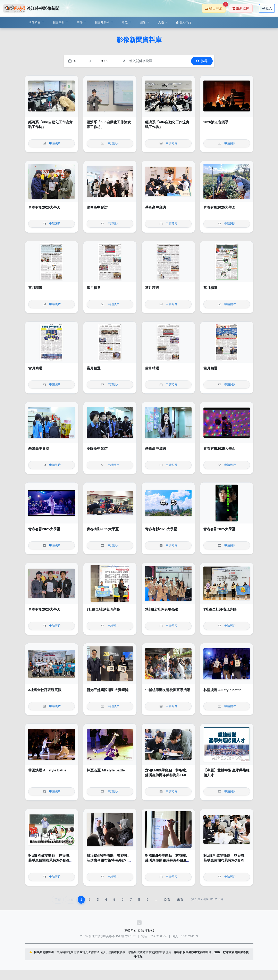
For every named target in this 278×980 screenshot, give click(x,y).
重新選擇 (241, 8)
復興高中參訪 (97, 207)
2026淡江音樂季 (216, 122)
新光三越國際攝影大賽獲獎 (108, 690)
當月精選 (35, 288)
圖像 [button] (143, 22)
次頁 (167, 900)
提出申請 (215, 7)
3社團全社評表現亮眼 (103, 609)
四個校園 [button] (35, 22)
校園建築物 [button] (103, 22)
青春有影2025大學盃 (44, 207)
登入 (267, 8)
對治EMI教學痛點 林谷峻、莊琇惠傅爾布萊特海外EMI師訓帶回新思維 (167, 775)
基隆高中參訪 (155, 207)
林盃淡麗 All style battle (222, 690)
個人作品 (184, 22)
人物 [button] (162, 22)
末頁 (180, 900)
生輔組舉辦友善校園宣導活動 (168, 690)
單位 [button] (125, 22)
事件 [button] (80, 22)
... (156, 900)
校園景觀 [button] (59, 22)
